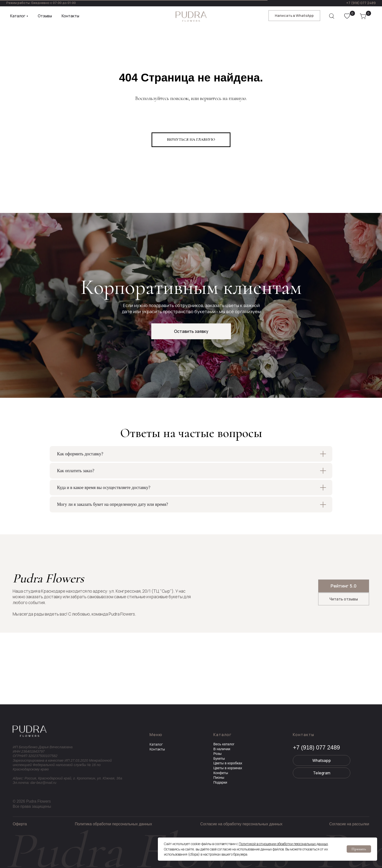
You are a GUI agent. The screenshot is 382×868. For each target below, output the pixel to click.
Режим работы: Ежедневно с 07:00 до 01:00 (41, 3)
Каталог (156, 744)
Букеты (219, 758)
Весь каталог (224, 744)
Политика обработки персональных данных (113, 824)
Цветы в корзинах (228, 768)
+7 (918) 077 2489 (361, 3)
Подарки (220, 782)
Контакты (157, 749)
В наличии (222, 749)
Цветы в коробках (228, 763)
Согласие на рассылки (349, 824)
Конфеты (221, 773)
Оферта (20, 824)
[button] (191, 331)
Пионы (219, 778)
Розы (218, 754)
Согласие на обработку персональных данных (241, 824)
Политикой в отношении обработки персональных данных (283, 844)
